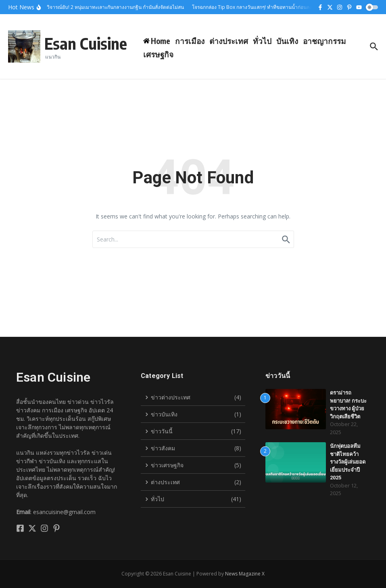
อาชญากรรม (324, 41)
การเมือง (190, 41)
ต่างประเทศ (229, 41)
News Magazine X (245, 574)
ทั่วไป (262, 41)
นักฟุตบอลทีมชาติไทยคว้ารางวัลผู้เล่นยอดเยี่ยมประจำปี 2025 (348, 462)
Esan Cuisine (86, 43)
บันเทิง (287, 41)
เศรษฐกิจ (158, 54)
